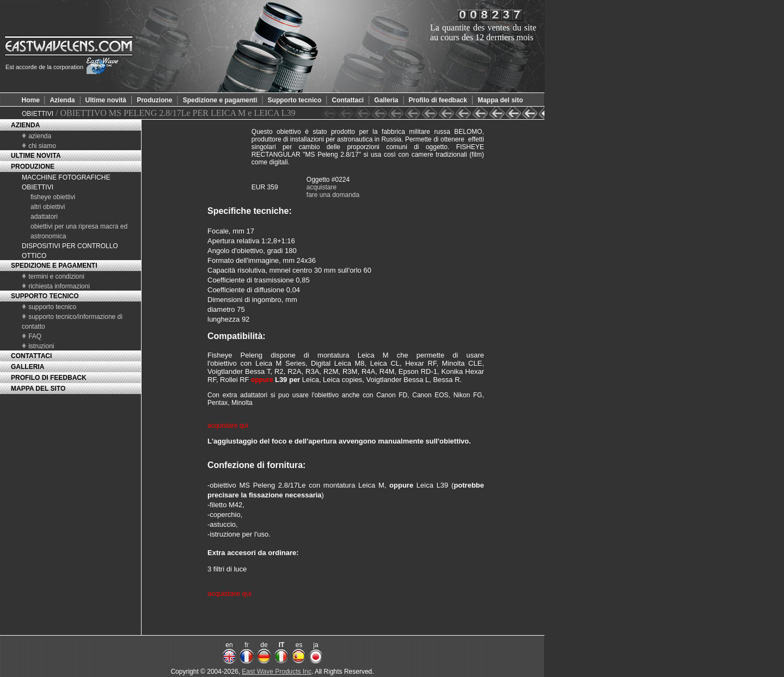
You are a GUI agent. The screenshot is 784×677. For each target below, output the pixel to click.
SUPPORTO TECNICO (45, 296)
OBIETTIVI (38, 114)
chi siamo (42, 146)
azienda (40, 136)
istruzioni (41, 346)
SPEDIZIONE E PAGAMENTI (54, 266)
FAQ (35, 336)
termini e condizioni (56, 276)
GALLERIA (27, 367)
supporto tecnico (52, 307)
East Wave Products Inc (277, 672)
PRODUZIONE (33, 167)
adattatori (44, 217)
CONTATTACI (31, 356)
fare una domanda (333, 195)
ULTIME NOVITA (36, 156)
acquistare (321, 187)
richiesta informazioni (59, 286)
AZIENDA (25, 125)
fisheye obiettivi (53, 197)
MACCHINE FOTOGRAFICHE (66, 177)
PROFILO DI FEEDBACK (49, 378)
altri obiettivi (48, 207)
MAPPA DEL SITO (38, 389)
